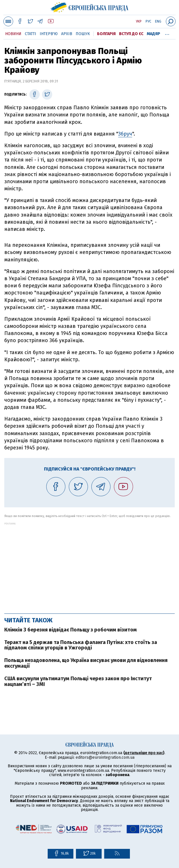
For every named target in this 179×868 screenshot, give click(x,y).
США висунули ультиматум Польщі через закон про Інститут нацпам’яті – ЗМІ (78, 681)
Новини (13, 34)
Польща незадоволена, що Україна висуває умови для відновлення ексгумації (86, 663)
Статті (31, 34)
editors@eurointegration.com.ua (105, 757)
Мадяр (153, 34)
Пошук (83, 34)
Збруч (125, 134)
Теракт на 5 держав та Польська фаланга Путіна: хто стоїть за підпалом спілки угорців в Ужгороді (81, 645)
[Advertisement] (89, 565)
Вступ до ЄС (131, 34)
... (167, 33)
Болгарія (106, 34)
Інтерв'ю (49, 34)
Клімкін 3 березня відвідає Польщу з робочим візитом (71, 630)
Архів (67, 34)
